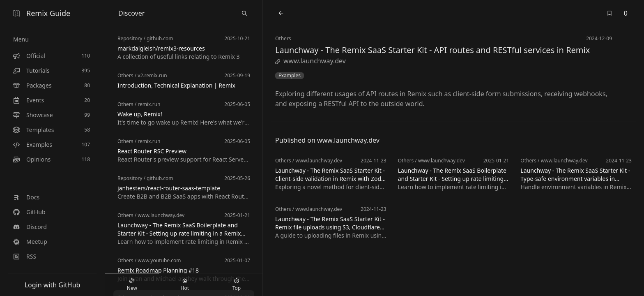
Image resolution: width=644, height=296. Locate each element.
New (132, 285)
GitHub (29, 212)
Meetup (30, 242)
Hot (185, 285)
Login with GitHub (53, 285)
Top (237, 285)
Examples (290, 76)
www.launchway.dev (310, 61)
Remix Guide (42, 13)
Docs (26, 197)
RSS (25, 256)
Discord (30, 227)
